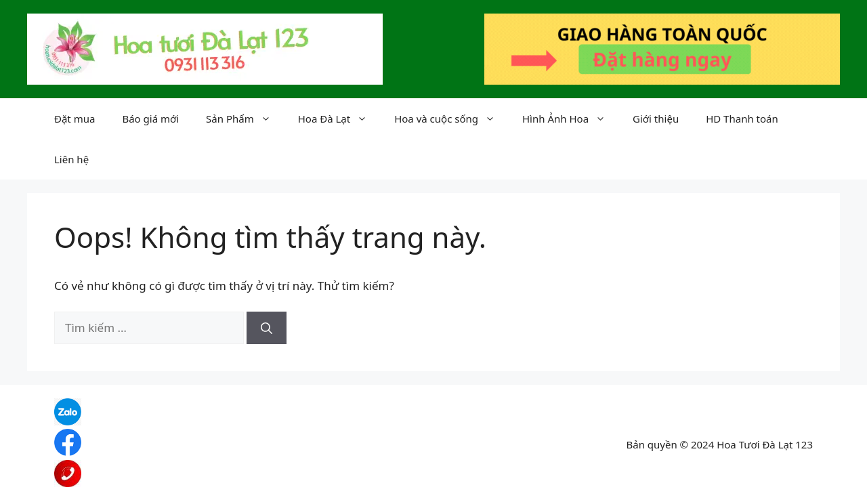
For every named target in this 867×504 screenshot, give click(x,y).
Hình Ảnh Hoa (571, 119)
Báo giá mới (150, 119)
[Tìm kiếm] (267, 328)
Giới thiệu (656, 119)
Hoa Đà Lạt (339, 119)
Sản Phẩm (245, 119)
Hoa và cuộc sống (451, 119)
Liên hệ (71, 159)
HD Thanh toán (742, 119)
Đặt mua (75, 119)
